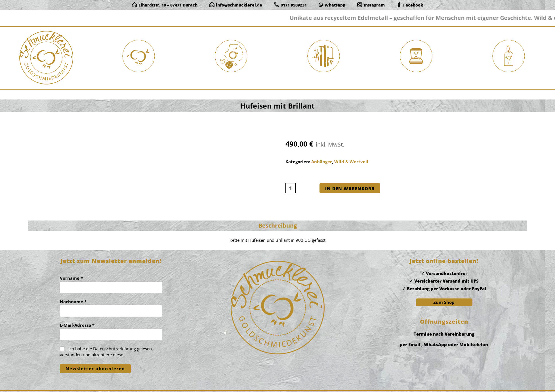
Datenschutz (464, 386)
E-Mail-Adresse (77, 315)
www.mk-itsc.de (103, 386)
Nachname (73, 292)
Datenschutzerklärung (114, 339)
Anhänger (322, 152)
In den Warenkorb (350, 179)
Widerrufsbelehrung (509, 386)
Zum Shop (444, 292)
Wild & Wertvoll (351, 152)
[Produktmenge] (291, 178)
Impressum (439, 386)
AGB (483, 386)
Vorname (71, 268)
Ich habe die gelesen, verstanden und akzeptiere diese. (106, 342)
